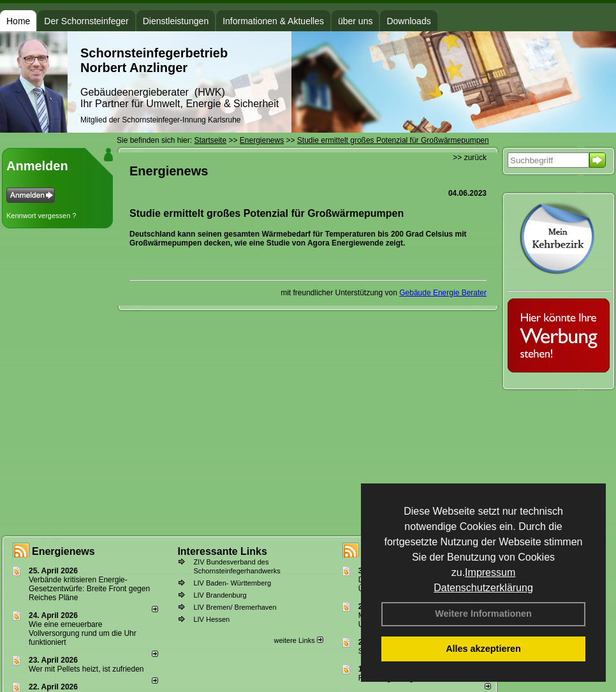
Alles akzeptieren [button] (483, 649)
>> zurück (470, 158)
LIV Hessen (211, 619)
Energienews (63, 551)
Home (18, 21)
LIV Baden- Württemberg (232, 583)
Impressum (490, 572)
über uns (355, 21)
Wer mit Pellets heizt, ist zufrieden (86, 669)
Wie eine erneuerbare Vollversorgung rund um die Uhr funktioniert (83, 633)
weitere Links (298, 640)
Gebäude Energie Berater (443, 293)
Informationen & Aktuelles (273, 21)
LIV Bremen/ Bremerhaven (235, 607)
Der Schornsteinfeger (86, 21)
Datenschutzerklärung (483, 588)
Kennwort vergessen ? (41, 216)
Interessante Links (222, 551)
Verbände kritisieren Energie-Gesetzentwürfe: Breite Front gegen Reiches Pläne (89, 589)
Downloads (408, 21)
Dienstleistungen (176, 21)
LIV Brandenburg (220, 595)
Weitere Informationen (483, 614)
